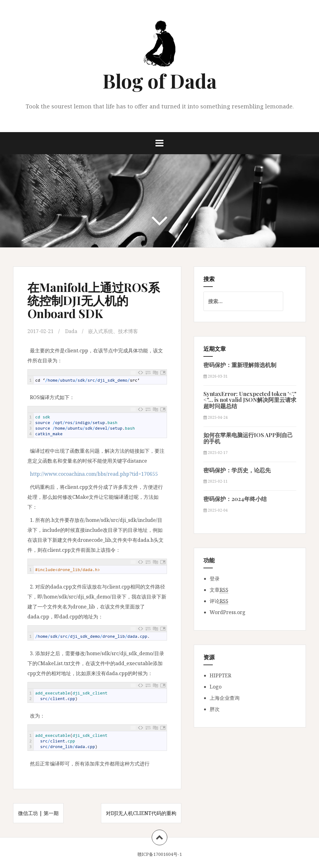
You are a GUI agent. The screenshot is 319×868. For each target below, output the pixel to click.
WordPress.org (228, 612)
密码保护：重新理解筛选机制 (240, 365)
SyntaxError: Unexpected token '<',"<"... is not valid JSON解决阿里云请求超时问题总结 (250, 400)
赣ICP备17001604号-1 (160, 854)
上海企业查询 (225, 698)
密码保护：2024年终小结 (235, 499)
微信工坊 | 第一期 (38, 813)
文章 (219, 590)
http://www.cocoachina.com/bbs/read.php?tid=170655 (94, 474)
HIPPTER (220, 675)
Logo (216, 687)
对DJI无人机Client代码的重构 (141, 813)
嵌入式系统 (101, 331)
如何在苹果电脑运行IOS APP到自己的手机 (248, 438)
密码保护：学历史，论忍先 (237, 470)
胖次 (215, 709)
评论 (219, 601)
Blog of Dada (160, 81)
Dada (71, 331)
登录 (215, 579)
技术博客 (128, 331)
